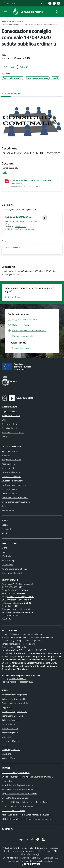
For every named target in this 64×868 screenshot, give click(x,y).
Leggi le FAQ (7, 707)
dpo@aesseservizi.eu (16, 679)
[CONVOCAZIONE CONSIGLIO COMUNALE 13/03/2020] (7, 181)
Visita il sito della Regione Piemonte (17, 785)
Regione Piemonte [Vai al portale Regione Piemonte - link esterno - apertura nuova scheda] (10, 3)
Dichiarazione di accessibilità (14, 699)
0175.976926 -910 (13, 587)
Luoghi (4, 552)
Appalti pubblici (8, 464)
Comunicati (6, 529)
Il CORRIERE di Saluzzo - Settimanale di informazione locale (28, 819)
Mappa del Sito (8, 758)
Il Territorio (6, 556)
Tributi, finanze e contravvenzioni (16, 502)
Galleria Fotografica (10, 560)
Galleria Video (8, 565)
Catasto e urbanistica (11, 472)
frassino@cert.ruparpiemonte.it (24, 229)
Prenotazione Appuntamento (14, 712)
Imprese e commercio (11, 489)
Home (4, 22)
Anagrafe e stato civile (11, 460)
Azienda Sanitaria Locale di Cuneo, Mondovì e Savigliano (26, 815)
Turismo (5, 506)
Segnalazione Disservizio (12, 716)
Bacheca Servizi (8, 724)
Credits (5, 745)
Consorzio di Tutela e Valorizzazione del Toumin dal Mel (25, 802)
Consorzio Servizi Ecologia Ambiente (17, 806)
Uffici (4, 420)
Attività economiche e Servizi (14, 569)
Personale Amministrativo (13, 432)
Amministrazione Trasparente (14, 695)
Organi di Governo (9, 411)
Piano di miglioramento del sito (15, 703)
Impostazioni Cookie (10, 741)
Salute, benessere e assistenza (15, 498)
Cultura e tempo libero (11, 476)
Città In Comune (28, 854)
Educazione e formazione (12, 481)
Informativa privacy (10, 733)
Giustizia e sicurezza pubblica (14, 485)
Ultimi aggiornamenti (11, 750)
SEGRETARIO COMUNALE (18, 217)
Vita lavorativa (8, 510)
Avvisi (19, 22)
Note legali (6, 737)
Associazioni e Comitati (12, 573)
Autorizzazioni (8, 468)
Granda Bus (7, 781)
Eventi (4, 548)
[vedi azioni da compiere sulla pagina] (22, 67)
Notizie (5, 525)
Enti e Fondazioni (9, 428)
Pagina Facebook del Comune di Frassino (19, 794)
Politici (4, 437)
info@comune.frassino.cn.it (19, 600)
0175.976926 (20, 227)
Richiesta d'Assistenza (11, 720)
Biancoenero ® (14, 861)
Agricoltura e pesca (10, 451)
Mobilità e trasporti (10, 493)
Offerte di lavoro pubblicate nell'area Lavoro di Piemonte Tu (27, 777)
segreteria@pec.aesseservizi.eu (19, 682)
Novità (11, 22)
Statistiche (6, 754)
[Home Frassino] (26, 12)
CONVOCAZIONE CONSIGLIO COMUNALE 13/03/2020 (31, 182)
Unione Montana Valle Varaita (15, 798)
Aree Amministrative (11, 416)
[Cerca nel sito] (57, 12)
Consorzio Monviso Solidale (13, 810)
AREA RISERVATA (30, 864)
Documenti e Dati (9, 424)
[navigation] (5, 11)
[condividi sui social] (8, 67)
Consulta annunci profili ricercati (16, 772)
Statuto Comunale (10, 728)
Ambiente (6, 455)
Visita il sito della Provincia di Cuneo (17, 789)
